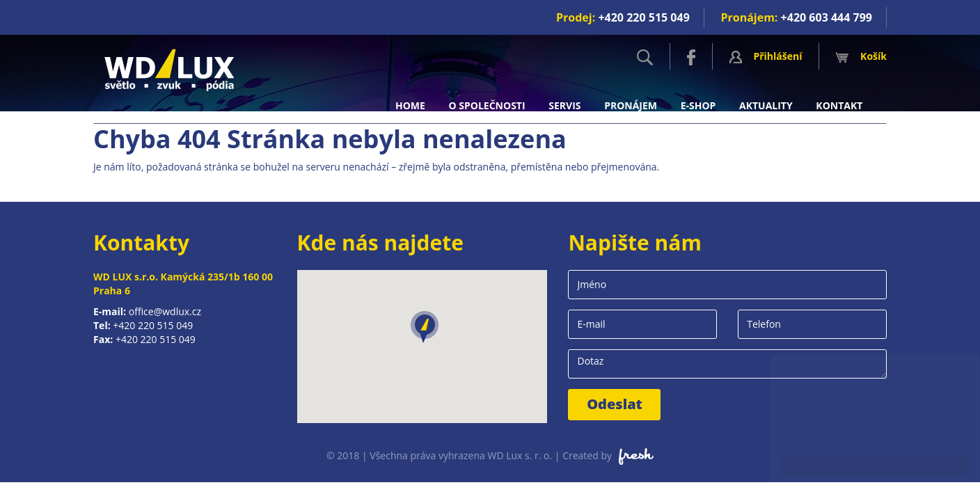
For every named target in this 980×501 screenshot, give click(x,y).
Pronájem (631, 105)
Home (410, 105)
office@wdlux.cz (165, 311)
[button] (425, 327)
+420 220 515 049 (643, 17)
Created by (608, 455)
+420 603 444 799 (827, 17)
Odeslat (615, 404)
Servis (564, 105)
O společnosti (487, 105)
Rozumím (862, 466)
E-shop (698, 105)
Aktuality (766, 105)
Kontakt (839, 105)
